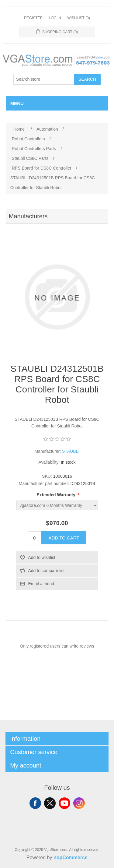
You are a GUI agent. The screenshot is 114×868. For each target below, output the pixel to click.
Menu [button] (17, 103)
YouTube (64, 803)
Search (87, 79)
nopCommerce (71, 857)
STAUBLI (71, 451)
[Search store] (44, 79)
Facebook (35, 803)
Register (33, 18)
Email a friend (41, 584)
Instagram (79, 803)
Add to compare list (47, 571)
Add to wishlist (42, 557)
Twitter (50, 803)
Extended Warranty (57, 495)
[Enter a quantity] (35, 538)
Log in (55, 18)
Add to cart (64, 538)
